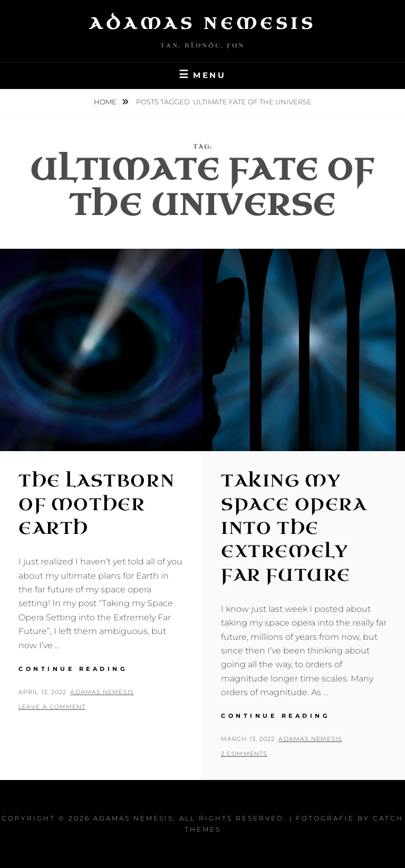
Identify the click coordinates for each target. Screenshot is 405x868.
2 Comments (244, 754)
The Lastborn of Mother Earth (97, 505)
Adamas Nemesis (202, 24)
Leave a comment (52, 707)
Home (106, 102)
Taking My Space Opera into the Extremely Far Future (294, 528)
